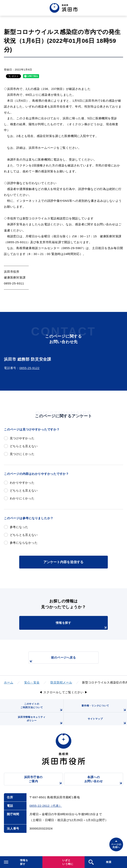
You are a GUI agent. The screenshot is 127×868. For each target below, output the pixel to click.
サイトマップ (107, 721)
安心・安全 (32, 682)
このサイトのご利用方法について (42, 707)
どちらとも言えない (24, 446)
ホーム (9, 682)
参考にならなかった (24, 543)
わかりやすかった (22, 483)
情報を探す (82, 625)
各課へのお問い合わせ (104, 780)
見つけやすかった (22, 438)
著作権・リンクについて (104, 708)
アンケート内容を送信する (63, 562)
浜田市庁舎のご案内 (43, 780)
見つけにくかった (22, 454)
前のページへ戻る (52, 660)
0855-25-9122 (29, 368)
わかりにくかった (22, 498)
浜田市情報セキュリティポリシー (41, 720)
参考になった (19, 527)
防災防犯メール (61, 682)
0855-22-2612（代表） (46, 806)
